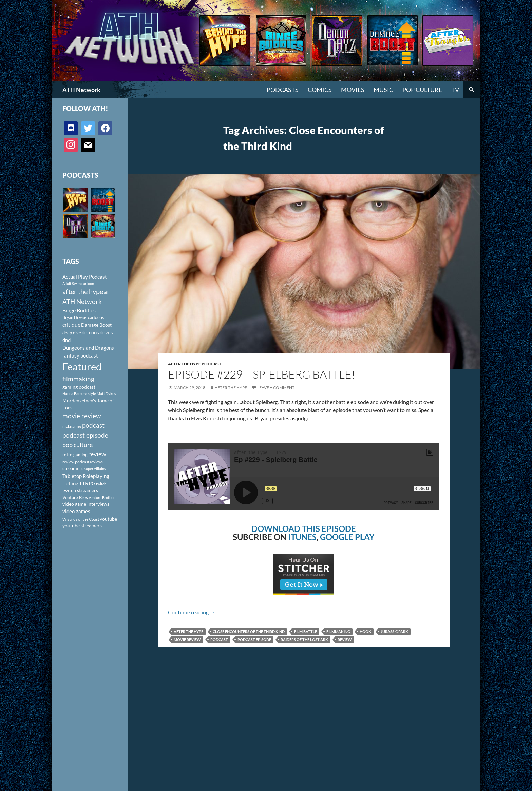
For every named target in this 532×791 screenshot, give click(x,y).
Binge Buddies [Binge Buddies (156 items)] (79, 310)
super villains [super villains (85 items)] (95, 469)
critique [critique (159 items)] (71, 325)
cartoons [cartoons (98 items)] (96, 317)
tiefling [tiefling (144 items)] (70, 483)
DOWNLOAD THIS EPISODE (304, 529)
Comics (320, 90)
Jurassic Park (394, 631)
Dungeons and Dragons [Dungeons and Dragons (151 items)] (88, 348)
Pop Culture (422, 90)
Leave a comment (276, 388)
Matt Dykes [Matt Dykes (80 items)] (106, 394)
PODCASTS (283, 90)
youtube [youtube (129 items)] (108, 519)
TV (455, 90)
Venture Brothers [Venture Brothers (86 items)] (102, 497)
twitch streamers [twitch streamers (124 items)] (80, 490)
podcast (219, 640)
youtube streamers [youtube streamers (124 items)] (82, 526)
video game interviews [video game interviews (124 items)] (86, 504)
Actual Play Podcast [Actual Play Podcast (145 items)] (85, 277)
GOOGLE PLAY (347, 537)
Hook (365, 631)
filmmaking (338, 631)
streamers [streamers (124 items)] (73, 468)
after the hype (188, 631)
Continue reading (192, 612)
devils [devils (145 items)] (106, 332)
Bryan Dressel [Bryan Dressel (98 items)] (75, 317)
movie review (187, 640)
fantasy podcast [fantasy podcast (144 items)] (80, 355)
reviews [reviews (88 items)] (96, 462)
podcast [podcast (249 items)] (93, 425)
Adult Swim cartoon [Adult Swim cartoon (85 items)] (78, 283)
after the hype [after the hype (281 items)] (83, 292)
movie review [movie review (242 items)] (82, 416)
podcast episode (254, 640)
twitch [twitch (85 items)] (101, 484)
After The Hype (231, 388)
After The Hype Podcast (195, 364)
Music (383, 90)
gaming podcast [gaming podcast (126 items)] (79, 387)
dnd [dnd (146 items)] (66, 340)
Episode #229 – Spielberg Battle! (262, 374)
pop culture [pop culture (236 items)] (78, 445)
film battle (306, 631)
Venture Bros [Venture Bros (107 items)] (75, 497)
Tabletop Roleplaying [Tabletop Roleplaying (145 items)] (86, 476)
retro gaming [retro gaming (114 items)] (75, 455)
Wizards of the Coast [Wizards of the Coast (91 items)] (81, 519)
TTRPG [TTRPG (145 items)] (87, 483)
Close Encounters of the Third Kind (249, 631)
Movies (353, 90)
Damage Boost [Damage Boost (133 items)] (96, 325)
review (345, 640)
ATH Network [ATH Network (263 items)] (82, 301)
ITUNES (302, 537)
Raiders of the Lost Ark (304, 640)
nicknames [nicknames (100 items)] (72, 426)
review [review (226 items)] (97, 454)
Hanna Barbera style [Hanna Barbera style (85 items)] (79, 394)
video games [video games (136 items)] (76, 511)
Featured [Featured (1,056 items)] (82, 366)
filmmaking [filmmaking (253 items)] (78, 379)
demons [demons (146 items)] (90, 332)
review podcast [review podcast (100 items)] (76, 462)
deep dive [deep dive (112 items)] (72, 333)
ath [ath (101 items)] (107, 293)
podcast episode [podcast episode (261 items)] (85, 435)
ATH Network (81, 90)
